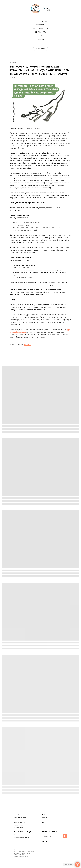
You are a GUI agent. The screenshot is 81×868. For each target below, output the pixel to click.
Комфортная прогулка (19, 829)
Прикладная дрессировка (20, 824)
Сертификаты (40, 32)
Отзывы (44, 827)
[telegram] (46, 848)
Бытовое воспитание (19, 827)
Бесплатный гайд (41, 28)
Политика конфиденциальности (22, 842)
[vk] (43, 848)
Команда (40, 39)
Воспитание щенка (18, 834)
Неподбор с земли (18, 832)
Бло (43, 829)
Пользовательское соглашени (21, 844)
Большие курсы (41, 21)
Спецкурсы (41, 25)
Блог (40, 36)
